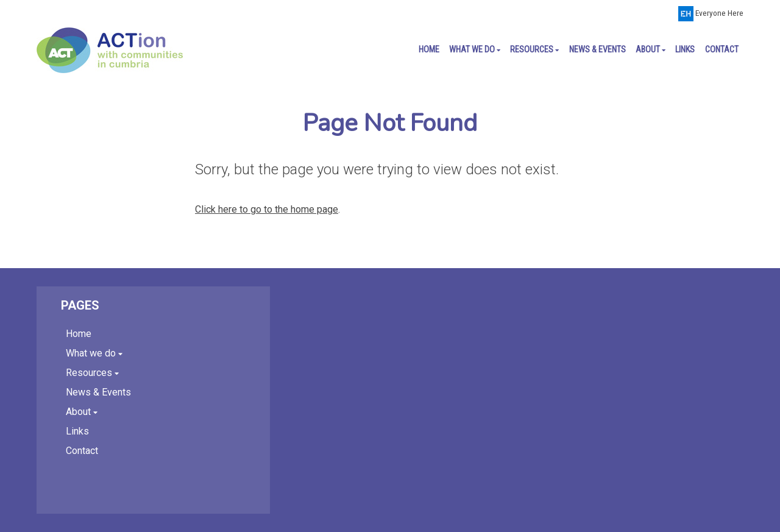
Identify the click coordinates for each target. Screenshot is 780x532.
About (651, 50)
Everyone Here (719, 13)
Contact (722, 50)
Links (685, 50)
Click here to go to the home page (267, 209)
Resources (534, 50)
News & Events (597, 50)
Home (429, 50)
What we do (475, 50)
